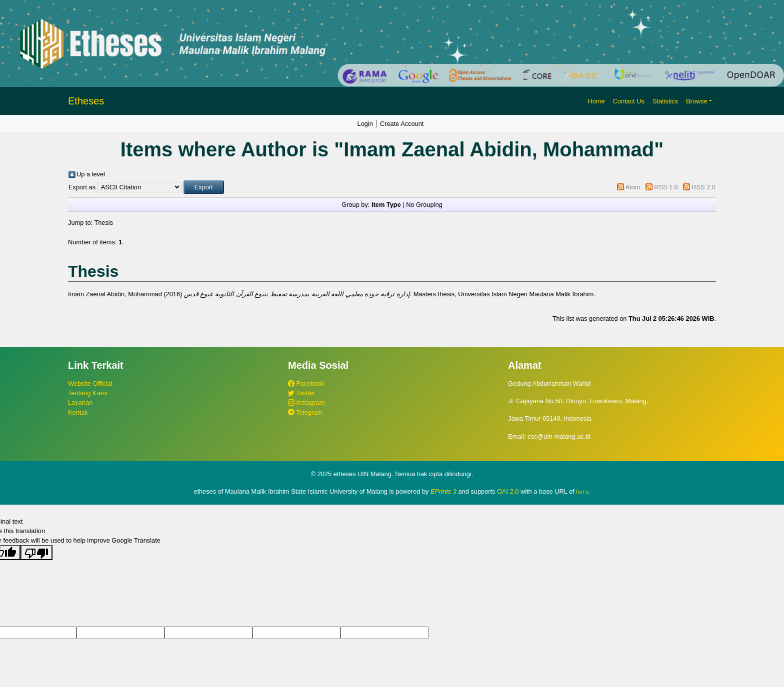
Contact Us (629, 101)
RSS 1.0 (666, 187)
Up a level (91, 174)
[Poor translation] (36, 553)
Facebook (306, 383)
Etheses (86, 101)
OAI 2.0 (508, 491)
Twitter (301, 393)
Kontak (78, 412)
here (582, 492)
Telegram (305, 412)
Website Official (90, 383)
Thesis (103, 223)
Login (365, 124)
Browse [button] (697, 101)
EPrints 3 (443, 491)
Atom (633, 187)
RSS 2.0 (703, 187)
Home (596, 101)
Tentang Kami (87, 393)
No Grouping (424, 205)
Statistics (665, 101)
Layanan (80, 402)
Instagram (306, 402)
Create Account (402, 124)
